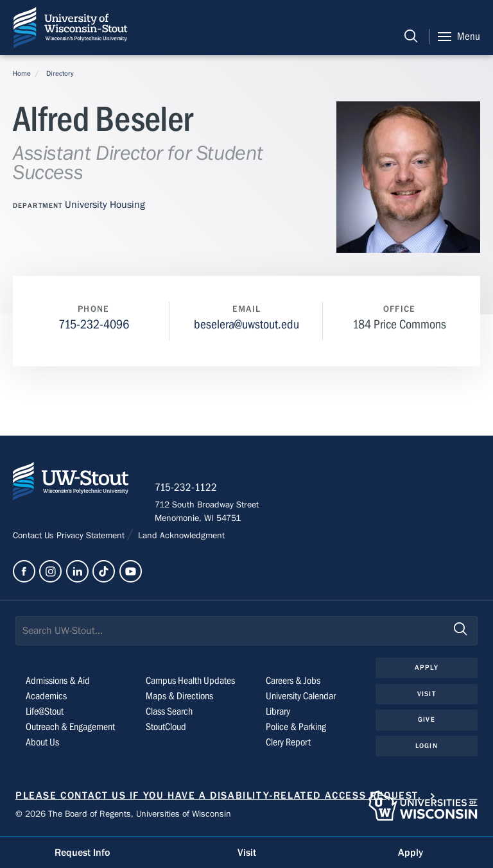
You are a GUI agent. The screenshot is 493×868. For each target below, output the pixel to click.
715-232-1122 (186, 488)
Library (278, 711)
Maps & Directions (179, 696)
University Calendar (301, 696)
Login (427, 746)
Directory (60, 73)
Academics (46, 696)
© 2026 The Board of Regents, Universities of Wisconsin (123, 814)
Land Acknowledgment (180, 536)
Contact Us (35, 536)
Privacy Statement (92, 536)
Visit (427, 694)
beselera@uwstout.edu (246, 324)
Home (22, 73)
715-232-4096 (94, 324)
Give (426, 719)
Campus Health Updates (190, 681)
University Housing (105, 205)
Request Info (82, 853)
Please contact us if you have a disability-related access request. (219, 796)
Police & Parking (296, 727)
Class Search (169, 711)
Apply (427, 668)
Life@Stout (45, 711)
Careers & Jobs (293, 681)
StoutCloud (166, 727)
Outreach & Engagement (70, 727)
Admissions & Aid (58, 681)
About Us (42, 742)
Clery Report (288, 742)
